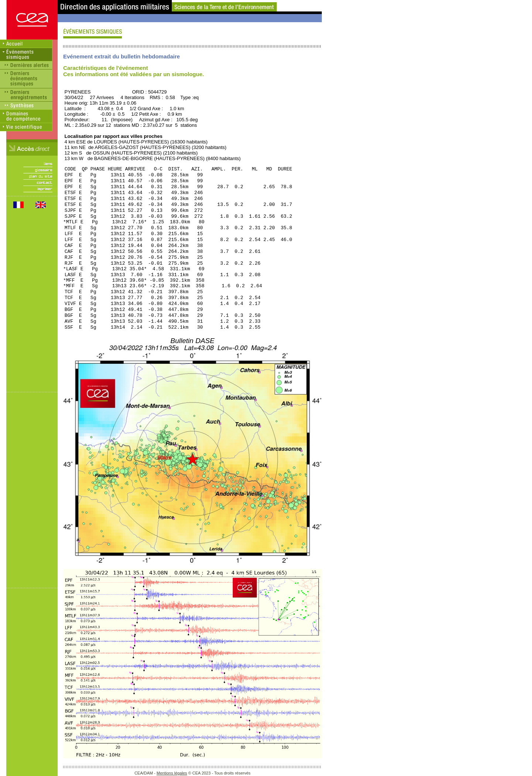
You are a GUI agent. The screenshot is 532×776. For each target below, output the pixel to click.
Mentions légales (172, 773)
